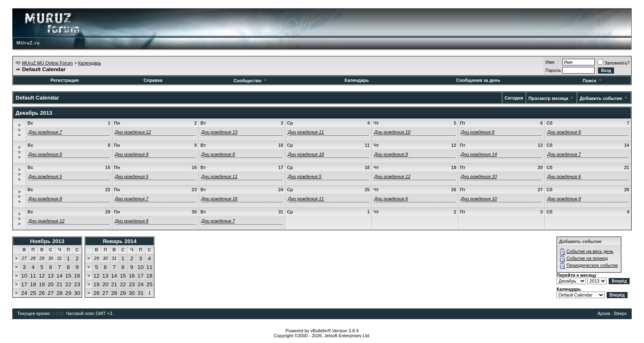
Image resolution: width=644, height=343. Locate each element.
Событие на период (587, 258)
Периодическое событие (592, 265)
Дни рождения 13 (219, 132)
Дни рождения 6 (564, 176)
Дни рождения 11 (306, 132)
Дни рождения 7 (45, 132)
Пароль (553, 70)
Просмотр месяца (549, 98)
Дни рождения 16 (219, 199)
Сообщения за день (478, 80)
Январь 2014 (120, 241)
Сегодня (514, 98)
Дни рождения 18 (306, 154)
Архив (604, 313)
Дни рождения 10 (392, 132)
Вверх (620, 313)
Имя (550, 62)
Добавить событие (601, 98)
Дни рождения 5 (45, 176)
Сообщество (250, 81)
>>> (19, 130)
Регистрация (65, 80)
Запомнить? (614, 63)
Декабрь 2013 (34, 113)
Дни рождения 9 (132, 154)
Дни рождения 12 (133, 132)
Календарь (90, 63)
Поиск (593, 81)
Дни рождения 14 (479, 154)
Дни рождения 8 (478, 132)
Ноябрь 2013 (47, 241)
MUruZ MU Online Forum (47, 63)
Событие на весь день (590, 251)
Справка (153, 80)
